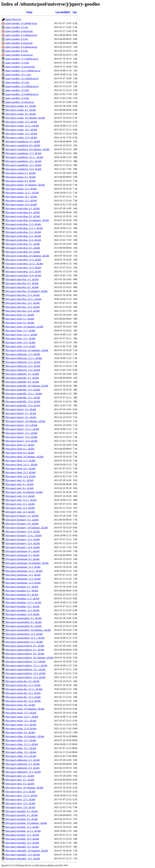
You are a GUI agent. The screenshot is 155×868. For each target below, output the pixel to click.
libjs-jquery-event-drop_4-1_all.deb (23, 244)
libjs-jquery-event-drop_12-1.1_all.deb (24, 264)
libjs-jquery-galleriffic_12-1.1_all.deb (24, 394)
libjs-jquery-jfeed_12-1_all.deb (20, 468)
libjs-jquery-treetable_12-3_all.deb (22, 839)
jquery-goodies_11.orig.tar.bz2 (20, 67)
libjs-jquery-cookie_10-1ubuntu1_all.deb (25, 118)
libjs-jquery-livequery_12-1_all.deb (23, 539)
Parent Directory (13, 19)
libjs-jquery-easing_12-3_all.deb (21, 201)
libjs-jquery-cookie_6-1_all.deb (21, 110)
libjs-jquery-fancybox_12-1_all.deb (22, 303)
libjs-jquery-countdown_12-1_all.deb (23, 161)
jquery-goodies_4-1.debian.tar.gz (21, 23)
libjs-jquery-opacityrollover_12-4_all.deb (25, 677)
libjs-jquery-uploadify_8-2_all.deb (22, 847)
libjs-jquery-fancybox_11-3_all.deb (22, 295)
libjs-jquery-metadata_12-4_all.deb (22, 614)
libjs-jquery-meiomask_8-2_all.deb (22, 559)
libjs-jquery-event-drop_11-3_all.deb (23, 260)
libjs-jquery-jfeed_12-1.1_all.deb (21, 465)
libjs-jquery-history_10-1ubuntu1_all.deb (25, 421)
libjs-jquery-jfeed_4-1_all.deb (20, 445)
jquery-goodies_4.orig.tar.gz (19, 31)
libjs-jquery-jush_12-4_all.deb (20, 512)
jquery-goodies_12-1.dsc (17, 82)
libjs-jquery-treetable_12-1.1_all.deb (23, 831)
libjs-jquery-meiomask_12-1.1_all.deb (24, 571)
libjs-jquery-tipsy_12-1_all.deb (20, 799)
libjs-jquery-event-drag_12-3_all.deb (23, 236)
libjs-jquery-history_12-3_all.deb (21, 437)
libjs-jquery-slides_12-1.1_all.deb (22, 744)
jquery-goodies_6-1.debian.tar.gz (21, 35)
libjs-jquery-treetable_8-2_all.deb (22, 819)
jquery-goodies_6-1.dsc (17, 39)
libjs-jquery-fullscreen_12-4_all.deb (23, 370)
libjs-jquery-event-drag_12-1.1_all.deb (24, 228)
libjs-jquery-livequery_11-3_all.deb (22, 532)
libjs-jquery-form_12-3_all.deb (20, 342)
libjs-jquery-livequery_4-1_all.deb (22, 516)
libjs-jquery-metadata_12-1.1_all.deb (23, 602)
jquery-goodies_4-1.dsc (17, 27)
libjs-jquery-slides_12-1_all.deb (21, 748)
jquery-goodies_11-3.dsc (17, 63)
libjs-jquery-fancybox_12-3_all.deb (22, 307)
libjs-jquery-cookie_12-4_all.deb (21, 138)
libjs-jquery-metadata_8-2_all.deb (22, 595)
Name (29, 12)
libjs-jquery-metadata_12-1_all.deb (22, 606)
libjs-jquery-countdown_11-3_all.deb (23, 153)
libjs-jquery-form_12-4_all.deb (20, 346)
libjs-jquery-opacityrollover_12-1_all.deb (25, 669)
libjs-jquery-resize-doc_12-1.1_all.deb (24, 689)
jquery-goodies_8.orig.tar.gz (19, 55)
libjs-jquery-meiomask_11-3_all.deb (23, 567)
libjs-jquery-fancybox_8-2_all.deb (22, 287)
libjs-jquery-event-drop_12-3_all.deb (23, 271)
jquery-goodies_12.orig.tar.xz (20, 102)
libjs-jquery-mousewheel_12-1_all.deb (24, 642)
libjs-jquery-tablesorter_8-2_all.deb (22, 768)
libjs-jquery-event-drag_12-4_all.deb (23, 240)
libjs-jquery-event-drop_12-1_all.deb (23, 268)
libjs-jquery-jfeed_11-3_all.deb (20, 461)
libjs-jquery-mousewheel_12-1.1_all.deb (25, 638)
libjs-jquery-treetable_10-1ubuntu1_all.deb (26, 823)
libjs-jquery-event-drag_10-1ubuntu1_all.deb (27, 220)
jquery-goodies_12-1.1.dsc (18, 74)
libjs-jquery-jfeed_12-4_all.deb (20, 476)
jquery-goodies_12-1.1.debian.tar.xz (23, 71)
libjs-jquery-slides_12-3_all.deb (21, 752)
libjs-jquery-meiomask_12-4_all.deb (23, 583)
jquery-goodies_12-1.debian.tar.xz (22, 78)
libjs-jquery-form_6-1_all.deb (20, 319)
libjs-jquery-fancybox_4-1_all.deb (22, 279)
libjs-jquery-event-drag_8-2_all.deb (23, 216)
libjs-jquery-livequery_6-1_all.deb (22, 520)
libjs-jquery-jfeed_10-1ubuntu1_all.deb (24, 457)
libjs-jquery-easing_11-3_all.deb (21, 189)
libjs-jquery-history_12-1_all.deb (21, 433)
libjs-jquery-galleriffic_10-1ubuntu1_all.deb (27, 386)
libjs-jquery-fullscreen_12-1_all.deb (23, 362)
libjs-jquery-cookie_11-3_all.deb (21, 122)
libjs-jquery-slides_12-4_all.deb (21, 756)
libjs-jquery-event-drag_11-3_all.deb (23, 224)
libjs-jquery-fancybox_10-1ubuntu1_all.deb (26, 291)
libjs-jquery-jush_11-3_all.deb (20, 496)
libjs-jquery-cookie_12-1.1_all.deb (22, 126)
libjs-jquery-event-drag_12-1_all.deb (23, 232)
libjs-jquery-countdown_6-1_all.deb (23, 141)
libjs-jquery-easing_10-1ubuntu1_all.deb (25, 185)
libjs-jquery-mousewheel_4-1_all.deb (23, 618)
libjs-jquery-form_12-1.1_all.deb (21, 335)
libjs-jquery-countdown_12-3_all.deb (23, 165)
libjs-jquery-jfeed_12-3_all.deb (20, 472)
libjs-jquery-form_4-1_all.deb (20, 315)
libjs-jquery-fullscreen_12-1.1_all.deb (24, 358)
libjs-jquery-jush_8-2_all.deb (19, 488)
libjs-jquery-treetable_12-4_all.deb (22, 843)
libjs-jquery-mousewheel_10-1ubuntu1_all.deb (28, 630)
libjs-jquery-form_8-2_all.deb (20, 323)
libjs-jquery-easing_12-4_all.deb (21, 204)
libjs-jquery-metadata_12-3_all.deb (22, 610)
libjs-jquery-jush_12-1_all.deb (20, 504)
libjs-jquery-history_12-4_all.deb (21, 441)
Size (75, 12)
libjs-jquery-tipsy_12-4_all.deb (20, 807)
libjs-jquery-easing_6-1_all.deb (20, 177)
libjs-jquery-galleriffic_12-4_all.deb (23, 405)
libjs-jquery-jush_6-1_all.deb (19, 484)
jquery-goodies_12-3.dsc (17, 90)
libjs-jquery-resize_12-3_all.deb (21, 725)
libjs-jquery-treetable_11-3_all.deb (22, 827)
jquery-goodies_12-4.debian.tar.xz (22, 94)
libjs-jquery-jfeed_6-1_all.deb (20, 449)
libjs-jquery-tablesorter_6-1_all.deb (22, 764)
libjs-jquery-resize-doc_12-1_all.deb (23, 693)
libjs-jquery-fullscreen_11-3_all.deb (23, 354)
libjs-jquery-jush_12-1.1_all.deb (21, 500)
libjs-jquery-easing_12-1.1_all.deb (22, 193)
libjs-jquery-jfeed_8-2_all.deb (20, 453)
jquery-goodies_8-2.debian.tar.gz (21, 47)
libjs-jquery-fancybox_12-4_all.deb (22, 311)
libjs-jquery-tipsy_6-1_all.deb (20, 780)
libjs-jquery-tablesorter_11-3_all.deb (23, 772)
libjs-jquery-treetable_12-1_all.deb (22, 835)
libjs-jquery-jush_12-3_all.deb (20, 508)
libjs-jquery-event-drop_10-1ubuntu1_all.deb (27, 256)
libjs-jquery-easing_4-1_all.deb (20, 173)
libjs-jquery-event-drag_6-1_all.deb (23, 212)
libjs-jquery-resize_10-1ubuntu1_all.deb (25, 709)
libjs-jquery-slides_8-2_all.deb (20, 732)
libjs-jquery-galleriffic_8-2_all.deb (22, 382)
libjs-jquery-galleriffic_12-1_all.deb (23, 398)
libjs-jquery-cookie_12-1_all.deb (21, 130)
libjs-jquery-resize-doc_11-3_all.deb (23, 685)
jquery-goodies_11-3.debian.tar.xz (22, 59)
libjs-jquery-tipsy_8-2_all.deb (20, 784)
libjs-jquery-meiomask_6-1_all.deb (22, 555)
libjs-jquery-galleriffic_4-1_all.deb (22, 374)
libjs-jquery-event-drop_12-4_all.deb (23, 275)
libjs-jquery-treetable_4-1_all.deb (22, 811)
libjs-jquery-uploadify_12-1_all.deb (23, 859)
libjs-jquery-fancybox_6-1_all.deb (22, 283)
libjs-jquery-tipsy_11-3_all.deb (20, 792)
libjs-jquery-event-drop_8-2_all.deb (23, 252)
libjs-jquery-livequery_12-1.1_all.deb (23, 535)
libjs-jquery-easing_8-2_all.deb (20, 181)
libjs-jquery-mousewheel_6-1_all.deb (23, 622)
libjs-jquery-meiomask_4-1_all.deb (22, 551)
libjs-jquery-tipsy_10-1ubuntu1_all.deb (24, 788)
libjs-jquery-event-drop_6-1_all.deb (23, 248)
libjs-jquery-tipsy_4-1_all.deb (20, 776)
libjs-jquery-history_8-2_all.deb (21, 417)
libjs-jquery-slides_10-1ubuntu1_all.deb (25, 736)
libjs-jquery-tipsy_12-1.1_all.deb (21, 795)
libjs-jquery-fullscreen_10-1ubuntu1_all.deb (27, 350)
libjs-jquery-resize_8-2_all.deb (20, 705)
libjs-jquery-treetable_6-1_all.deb (22, 815)
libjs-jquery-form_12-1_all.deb (20, 338)
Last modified (63, 12)
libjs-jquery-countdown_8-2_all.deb (23, 145)
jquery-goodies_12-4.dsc (17, 98)
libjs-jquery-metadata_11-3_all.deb (22, 598)
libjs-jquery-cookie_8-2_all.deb (21, 114)
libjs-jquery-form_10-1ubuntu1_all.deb (24, 327)
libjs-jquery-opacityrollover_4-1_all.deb (25, 646)
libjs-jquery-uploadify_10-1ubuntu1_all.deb (27, 851)
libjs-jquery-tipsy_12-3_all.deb (20, 803)
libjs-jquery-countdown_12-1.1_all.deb (24, 157)
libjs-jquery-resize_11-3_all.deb (21, 713)
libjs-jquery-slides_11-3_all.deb (21, 740)
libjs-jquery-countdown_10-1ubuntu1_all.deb (27, 149)
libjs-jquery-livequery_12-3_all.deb (23, 543)
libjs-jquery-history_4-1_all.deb (21, 409)
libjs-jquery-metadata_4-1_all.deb (22, 587)
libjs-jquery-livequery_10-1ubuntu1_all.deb (26, 528)
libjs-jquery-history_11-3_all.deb (21, 425)
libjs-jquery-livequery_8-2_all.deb (22, 524)
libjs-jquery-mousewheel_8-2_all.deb (23, 626)
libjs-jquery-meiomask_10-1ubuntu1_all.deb (27, 563)
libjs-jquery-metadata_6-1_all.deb (22, 591)
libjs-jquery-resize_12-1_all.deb (21, 721)
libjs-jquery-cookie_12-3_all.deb (21, 134)
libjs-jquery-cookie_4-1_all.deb (21, 106)
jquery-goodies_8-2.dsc (17, 51)
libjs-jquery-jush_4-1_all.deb (19, 480)
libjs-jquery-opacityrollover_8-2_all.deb (25, 654)
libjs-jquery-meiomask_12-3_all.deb (23, 579)
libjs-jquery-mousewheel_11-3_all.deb (24, 634)
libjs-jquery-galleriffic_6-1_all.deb (22, 378)
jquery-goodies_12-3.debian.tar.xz (22, 86)
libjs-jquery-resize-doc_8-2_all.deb (22, 681)
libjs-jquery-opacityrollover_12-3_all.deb (25, 673)
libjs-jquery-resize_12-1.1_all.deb (22, 717)
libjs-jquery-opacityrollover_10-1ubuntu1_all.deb (29, 658)
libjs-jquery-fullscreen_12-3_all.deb (23, 366)
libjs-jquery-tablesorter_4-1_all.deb (22, 760)
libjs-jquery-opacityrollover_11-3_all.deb (25, 662)
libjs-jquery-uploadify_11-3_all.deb (23, 855)
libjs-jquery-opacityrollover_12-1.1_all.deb (26, 665)
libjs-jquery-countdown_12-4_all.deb (23, 169)
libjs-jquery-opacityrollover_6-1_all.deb (25, 650)
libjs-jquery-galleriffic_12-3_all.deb (23, 401)
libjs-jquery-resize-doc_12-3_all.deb (23, 697)
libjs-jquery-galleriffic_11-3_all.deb (23, 390)
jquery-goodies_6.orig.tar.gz (19, 43)
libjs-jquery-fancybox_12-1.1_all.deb (23, 299)
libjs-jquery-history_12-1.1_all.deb (22, 429)
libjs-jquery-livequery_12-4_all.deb (23, 547)
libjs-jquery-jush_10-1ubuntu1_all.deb (24, 492)
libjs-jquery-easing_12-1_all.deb (21, 197)
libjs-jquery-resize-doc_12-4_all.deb (23, 701)
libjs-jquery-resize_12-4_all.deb (21, 729)
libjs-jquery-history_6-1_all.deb (21, 413)
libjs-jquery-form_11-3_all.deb (20, 331)
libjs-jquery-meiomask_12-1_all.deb (23, 575)
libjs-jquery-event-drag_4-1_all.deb (23, 208)
